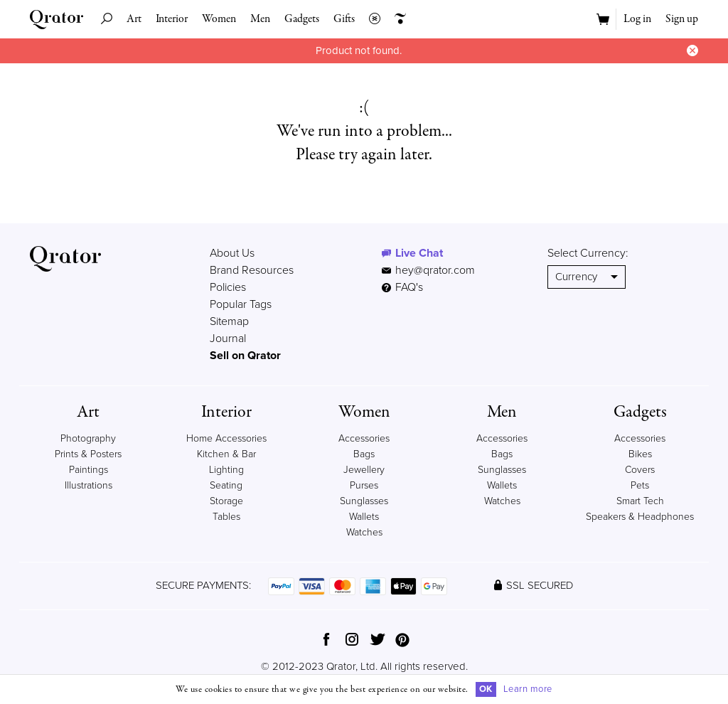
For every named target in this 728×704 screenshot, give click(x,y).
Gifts (344, 19)
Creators (397, 19)
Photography (88, 438)
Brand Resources (252, 270)
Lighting (226, 470)
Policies (228, 287)
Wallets (364, 517)
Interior (172, 19)
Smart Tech (640, 501)
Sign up (682, 19)
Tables (226, 517)
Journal (228, 338)
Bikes (640, 454)
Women (219, 19)
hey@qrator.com (435, 270)
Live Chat (419, 253)
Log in (637, 19)
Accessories (364, 438)
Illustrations (89, 485)
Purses (364, 485)
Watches (364, 532)
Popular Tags (241, 304)
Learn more (528, 689)
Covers (640, 470)
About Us (232, 253)
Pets (640, 485)
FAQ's (402, 287)
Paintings (89, 470)
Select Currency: (588, 253)
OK (486, 689)
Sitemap (229, 321)
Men (260, 19)
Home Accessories (226, 438)
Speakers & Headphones (640, 517)
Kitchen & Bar (226, 454)
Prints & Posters (88, 454)
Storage (226, 501)
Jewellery (364, 470)
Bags (364, 454)
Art (134, 19)
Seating (226, 485)
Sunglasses (364, 501)
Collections (371, 19)
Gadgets (302, 19)
